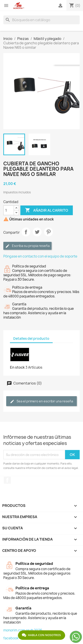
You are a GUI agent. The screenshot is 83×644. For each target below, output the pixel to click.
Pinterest (48, 232)
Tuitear (37, 232)
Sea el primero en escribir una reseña (41, 401)
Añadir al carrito (47, 210)
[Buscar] (41, 20)
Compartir (26, 232)
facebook (11, 638)
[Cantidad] (9, 210)
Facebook (7, 480)
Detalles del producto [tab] (31, 339)
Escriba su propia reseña (27, 246)
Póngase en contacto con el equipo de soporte (40, 256)
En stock (17, 367)
